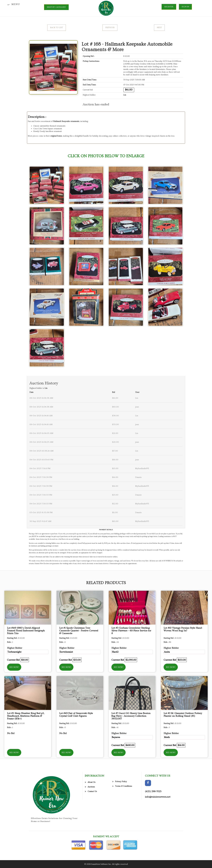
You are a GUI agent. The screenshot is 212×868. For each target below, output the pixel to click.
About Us (92, 803)
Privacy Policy (121, 802)
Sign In (185, 7)
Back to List (57, 28)
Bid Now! (14, 667)
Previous (110, 28)
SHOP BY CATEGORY (56, 7)
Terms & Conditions (124, 807)
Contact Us (92, 812)
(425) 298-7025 (153, 812)
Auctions (91, 808)
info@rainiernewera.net (158, 818)
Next (159, 28)
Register (169, 7)
